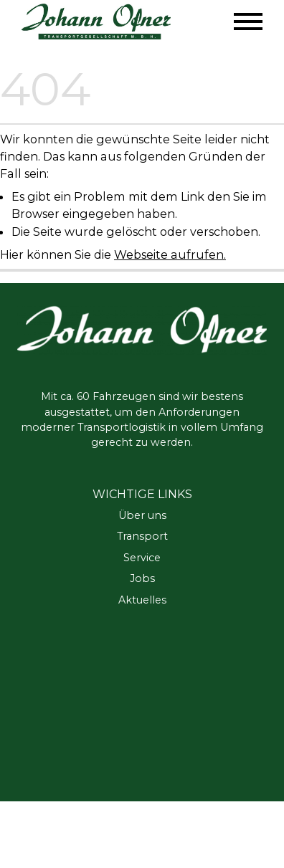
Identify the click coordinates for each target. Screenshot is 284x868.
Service (142, 558)
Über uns (142, 515)
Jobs (142, 578)
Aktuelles (142, 600)
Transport (142, 536)
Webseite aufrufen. (170, 254)
